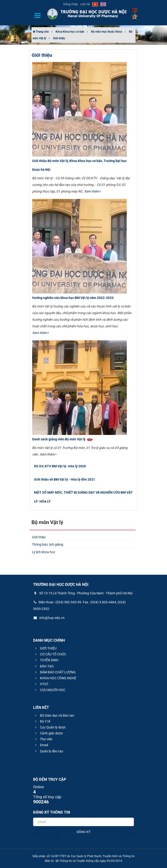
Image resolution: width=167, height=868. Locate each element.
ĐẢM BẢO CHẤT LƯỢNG (55, 672)
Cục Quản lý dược (50, 727)
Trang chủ (41, 32)
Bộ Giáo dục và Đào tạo (54, 715)
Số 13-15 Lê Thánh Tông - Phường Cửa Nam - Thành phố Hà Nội (83, 593)
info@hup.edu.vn (49, 618)
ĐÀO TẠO (44, 666)
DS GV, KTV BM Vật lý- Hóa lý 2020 (60, 466)
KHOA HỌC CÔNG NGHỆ (55, 678)
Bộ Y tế (42, 721)
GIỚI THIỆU (45, 648)
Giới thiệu (59, 38)
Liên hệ (85, 4)
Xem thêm (93, 191)
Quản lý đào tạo (48, 751)
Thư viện (43, 739)
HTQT (41, 684)
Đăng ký (84, 832)
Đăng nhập (71, 4)
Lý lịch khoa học (44, 552)
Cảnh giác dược (48, 733)
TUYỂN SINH (46, 660)
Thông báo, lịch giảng (48, 544)
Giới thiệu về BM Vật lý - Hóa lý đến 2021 (65, 479)
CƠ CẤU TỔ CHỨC (50, 654)
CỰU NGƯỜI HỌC (50, 690)
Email (41, 745)
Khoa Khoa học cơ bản (70, 32)
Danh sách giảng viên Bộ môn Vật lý (63, 439)
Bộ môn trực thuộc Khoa (107, 32)
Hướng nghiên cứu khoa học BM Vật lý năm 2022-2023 (73, 298)
